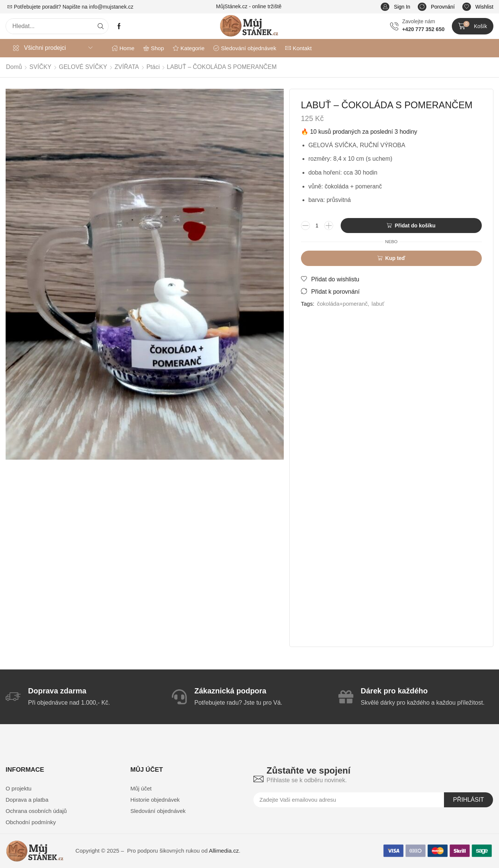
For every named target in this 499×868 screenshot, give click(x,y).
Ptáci (153, 67)
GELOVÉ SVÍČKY (83, 67)
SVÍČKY (41, 67)
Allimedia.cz (224, 851)
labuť (378, 304)
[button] (395, 7)
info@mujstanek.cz (111, 7)
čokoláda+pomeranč (343, 304)
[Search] (101, 26)
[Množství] (317, 226)
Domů (14, 67)
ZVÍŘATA (127, 67)
